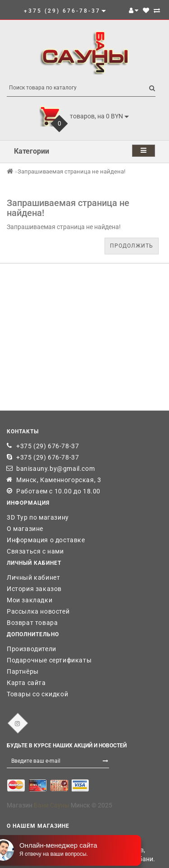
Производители (32, 649)
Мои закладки (30, 600)
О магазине (25, 529)
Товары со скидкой (37, 694)
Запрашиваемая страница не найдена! (71, 171)
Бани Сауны (52, 805)
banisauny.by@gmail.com (55, 469)
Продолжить (132, 246)
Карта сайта (26, 683)
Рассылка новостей (38, 611)
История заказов (34, 589)
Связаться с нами (35, 551)
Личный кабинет (33, 577)
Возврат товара (32, 623)
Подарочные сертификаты (49, 660)
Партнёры (23, 671)
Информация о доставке (46, 540)
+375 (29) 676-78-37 (48, 446)
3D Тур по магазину (38, 517)
